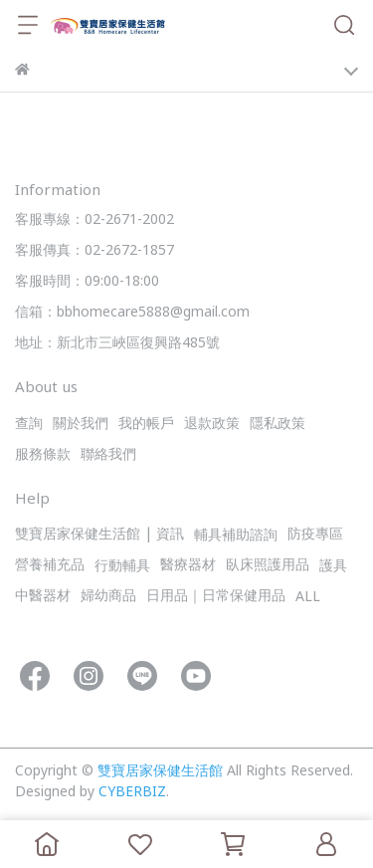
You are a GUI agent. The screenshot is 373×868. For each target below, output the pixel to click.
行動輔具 (122, 567)
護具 (333, 567)
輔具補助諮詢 (236, 536)
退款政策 (212, 425)
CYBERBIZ (132, 793)
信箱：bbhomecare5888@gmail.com (132, 313)
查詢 (29, 425)
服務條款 (43, 455)
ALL (308, 598)
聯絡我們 (108, 455)
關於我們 (81, 425)
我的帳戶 (146, 425)
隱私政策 (278, 425)
